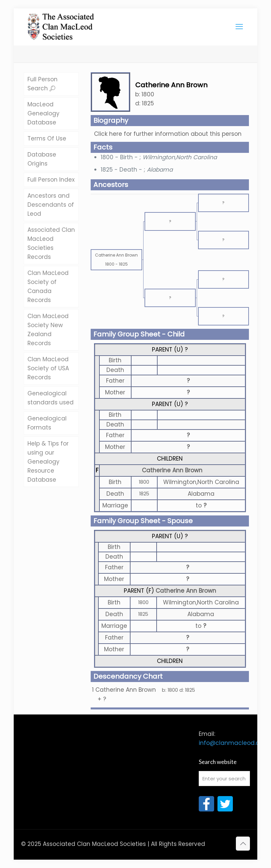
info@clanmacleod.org (232, 743)
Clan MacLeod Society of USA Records (48, 368)
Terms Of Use (47, 138)
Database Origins (42, 159)
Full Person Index (51, 180)
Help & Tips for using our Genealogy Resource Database (48, 462)
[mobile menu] (239, 27)
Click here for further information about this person (168, 134)
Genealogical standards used (51, 398)
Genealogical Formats (47, 423)
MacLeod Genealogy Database (43, 113)
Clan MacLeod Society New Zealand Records (48, 330)
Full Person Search (42, 84)
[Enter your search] (224, 779)
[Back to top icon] (243, 844)
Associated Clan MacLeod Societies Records (51, 243)
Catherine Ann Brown (172, 470)
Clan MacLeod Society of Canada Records (48, 286)
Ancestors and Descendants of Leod (51, 205)
